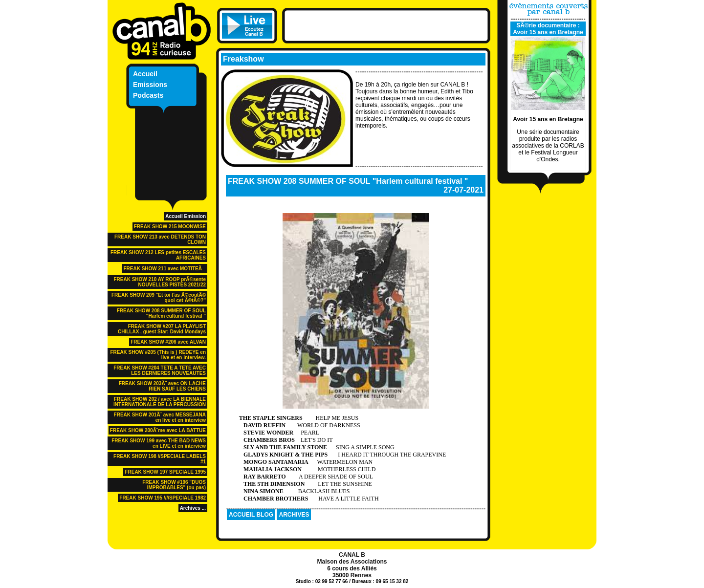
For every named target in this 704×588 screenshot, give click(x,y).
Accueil (145, 74)
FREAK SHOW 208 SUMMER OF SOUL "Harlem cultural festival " (161, 313)
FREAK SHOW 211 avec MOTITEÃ (165, 269)
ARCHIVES (294, 515)
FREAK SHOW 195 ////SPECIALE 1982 (163, 498)
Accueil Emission (186, 216)
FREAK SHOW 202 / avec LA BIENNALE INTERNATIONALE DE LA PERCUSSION (160, 402)
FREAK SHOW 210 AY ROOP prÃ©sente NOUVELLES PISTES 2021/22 (160, 282)
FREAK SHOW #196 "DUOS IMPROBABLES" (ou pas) (174, 485)
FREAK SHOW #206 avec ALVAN (168, 342)
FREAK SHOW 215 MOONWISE (170, 227)
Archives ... (193, 508)
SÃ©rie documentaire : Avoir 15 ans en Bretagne (548, 29)
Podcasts (148, 95)
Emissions (150, 85)
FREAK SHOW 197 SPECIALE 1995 (165, 472)
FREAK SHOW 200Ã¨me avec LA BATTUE (158, 430)
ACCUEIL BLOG (251, 515)
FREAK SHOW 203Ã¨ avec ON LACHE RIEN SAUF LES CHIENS (162, 386)
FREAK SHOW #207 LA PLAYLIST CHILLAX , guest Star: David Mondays (162, 329)
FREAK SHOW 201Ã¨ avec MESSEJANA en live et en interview (160, 417)
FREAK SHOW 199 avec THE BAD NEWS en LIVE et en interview (159, 443)
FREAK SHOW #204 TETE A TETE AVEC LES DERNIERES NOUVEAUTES (160, 370)
